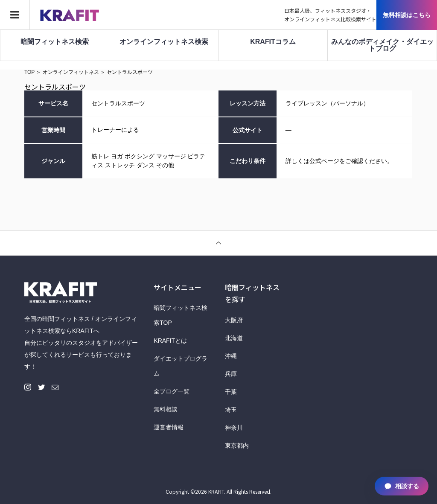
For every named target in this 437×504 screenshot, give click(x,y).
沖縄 (231, 356)
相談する (402, 486)
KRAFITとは (170, 341)
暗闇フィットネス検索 (55, 42)
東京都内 (237, 446)
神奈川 (234, 428)
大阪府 (234, 320)
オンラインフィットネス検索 (164, 42)
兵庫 (231, 374)
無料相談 (166, 409)
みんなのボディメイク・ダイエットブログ (382, 45)
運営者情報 (169, 427)
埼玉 (231, 410)
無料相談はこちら (407, 15)
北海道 (234, 338)
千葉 (231, 392)
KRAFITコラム (273, 42)
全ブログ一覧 (172, 391)
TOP (29, 72)
